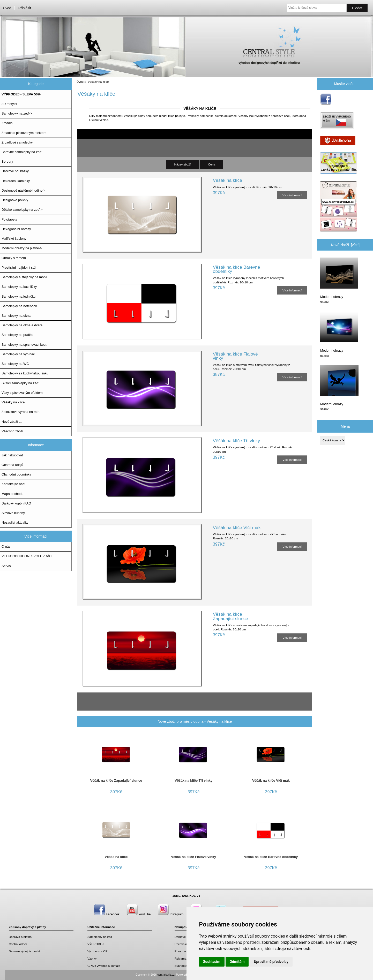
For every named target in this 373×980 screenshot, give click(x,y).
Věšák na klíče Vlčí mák (237, 527)
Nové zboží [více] (345, 245)
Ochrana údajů (12, 465)
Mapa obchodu (12, 494)
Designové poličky (15, 200)
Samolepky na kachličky (19, 287)
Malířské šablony (14, 239)
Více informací (292, 195)
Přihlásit (25, 8)
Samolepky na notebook (19, 306)
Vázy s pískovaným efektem (22, 393)
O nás (6, 546)
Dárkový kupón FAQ (16, 503)
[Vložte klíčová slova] (316, 8)
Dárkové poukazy (186, 937)
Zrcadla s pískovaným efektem (24, 133)
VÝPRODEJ (96, 944)
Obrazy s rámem (14, 258)
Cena (212, 164)
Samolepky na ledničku (18, 296)
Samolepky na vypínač (18, 354)
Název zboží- (183, 164)
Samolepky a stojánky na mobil (24, 277)
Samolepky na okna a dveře (22, 325)
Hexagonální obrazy (16, 229)
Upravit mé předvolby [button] (271, 962)
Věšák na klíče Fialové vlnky (235, 356)
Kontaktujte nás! (13, 484)
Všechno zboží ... (14, 431)
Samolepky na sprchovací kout (24, 345)
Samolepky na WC (15, 364)
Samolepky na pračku (17, 335)
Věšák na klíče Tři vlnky (236, 441)
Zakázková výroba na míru (21, 412)
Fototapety (9, 219)
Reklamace (182, 958)
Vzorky (92, 958)
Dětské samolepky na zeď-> (22, 210)
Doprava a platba (20, 937)
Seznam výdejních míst (24, 951)
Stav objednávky (186, 966)
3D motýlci (9, 104)
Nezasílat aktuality (15, 522)
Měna (345, 426)
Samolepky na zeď (100, 937)
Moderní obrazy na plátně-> (22, 248)
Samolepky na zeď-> (17, 113)
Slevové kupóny (13, 513)
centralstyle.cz (166, 975)
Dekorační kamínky (16, 181)
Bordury (7, 161)
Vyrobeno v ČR (98, 951)
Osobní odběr (18, 944)
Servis (6, 566)
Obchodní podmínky (16, 474)
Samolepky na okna (16, 316)
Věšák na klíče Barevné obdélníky (237, 269)
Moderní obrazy (339, 278)
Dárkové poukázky (15, 171)
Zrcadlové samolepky (17, 142)
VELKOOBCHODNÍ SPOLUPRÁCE (28, 556)
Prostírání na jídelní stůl (19, 267)
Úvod (7, 8)
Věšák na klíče (227, 180)
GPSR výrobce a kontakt (104, 966)
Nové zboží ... (12, 422)
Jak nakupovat (12, 455)
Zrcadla (7, 123)
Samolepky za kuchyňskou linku (25, 373)
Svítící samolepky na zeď (20, 383)
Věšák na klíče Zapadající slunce (230, 616)
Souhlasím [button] (212, 962)
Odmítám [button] (237, 962)
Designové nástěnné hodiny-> (23, 190)
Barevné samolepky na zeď (22, 152)
